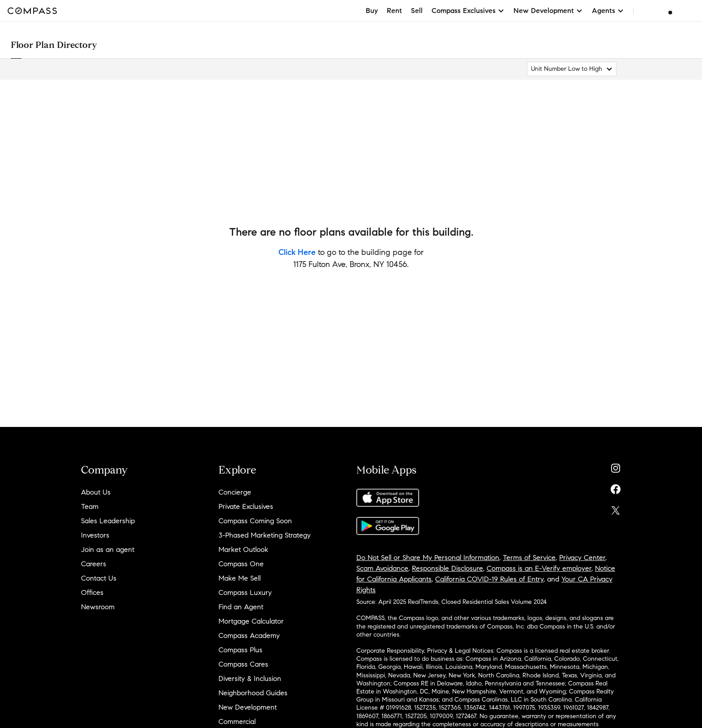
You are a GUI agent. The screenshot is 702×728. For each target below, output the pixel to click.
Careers (94, 564)
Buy (372, 11)
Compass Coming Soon (255, 521)
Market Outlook (243, 549)
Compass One (241, 564)
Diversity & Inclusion (250, 678)
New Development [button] (548, 11)
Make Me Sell (240, 578)
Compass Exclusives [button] (468, 11)
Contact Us (99, 578)
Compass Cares (243, 664)
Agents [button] (608, 11)
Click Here (297, 252)
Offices (92, 592)
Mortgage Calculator (251, 621)
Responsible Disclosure (447, 568)
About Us (96, 492)
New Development (248, 707)
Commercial (237, 722)
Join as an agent (108, 549)
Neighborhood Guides (253, 693)
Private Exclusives (246, 506)
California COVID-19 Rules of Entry (489, 579)
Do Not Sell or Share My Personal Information (428, 558)
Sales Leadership (108, 521)
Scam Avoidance (382, 568)
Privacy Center (582, 558)
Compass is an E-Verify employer (539, 568)
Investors (95, 535)
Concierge (235, 492)
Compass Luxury (245, 592)
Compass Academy (249, 635)
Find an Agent (241, 607)
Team (90, 506)
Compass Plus (240, 650)
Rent (394, 11)
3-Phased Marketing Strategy (265, 535)
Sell (417, 11)
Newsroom (98, 607)
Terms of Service (529, 558)
